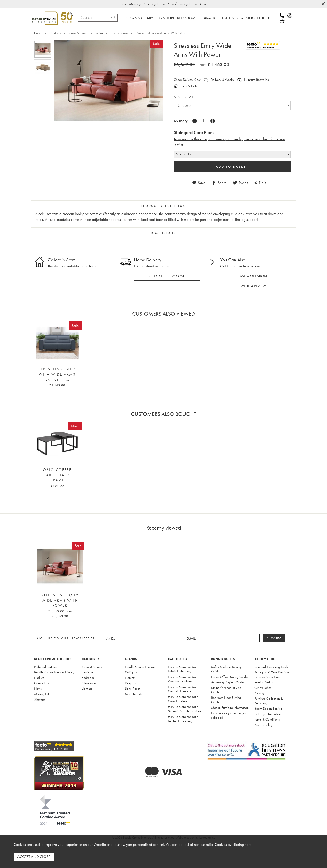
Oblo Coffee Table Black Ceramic (57, 474)
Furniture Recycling (253, 80)
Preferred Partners (46, 666)
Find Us (39, 677)
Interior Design (264, 681)
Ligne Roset (132, 688)
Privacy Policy (264, 724)
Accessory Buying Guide (227, 681)
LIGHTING (229, 18)
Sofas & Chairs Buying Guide (226, 668)
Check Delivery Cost (187, 80)
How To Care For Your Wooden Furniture (183, 678)
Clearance (89, 682)
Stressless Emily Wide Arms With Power (60, 600)
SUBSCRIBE (275, 638)
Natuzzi (130, 677)
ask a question (253, 276)
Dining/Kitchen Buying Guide (226, 689)
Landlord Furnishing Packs (271, 666)
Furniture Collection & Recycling (269, 700)
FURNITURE (165, 18)
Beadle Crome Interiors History (54, 671)
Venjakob (131, 682)
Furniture (87, 671)
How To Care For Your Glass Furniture (183, 698)
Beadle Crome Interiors (140, 666)
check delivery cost (167, 276)
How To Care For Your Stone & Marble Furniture (185, 708)
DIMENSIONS (164, 232)
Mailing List (41, 693)
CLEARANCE (208, 18)
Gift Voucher (263, 687)
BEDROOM (186, 18)
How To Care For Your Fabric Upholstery (183, 668)
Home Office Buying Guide (229, 676)
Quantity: (181, 121)
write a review (253, 285)
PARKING (247, 18)
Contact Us (41, 682)
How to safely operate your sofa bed (229, 714)
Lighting (87, 688)
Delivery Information (268, 713)
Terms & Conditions (267, 718)
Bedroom (88, 677)
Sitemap (39, 699)
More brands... (135, 693)
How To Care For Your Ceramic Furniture (183, 688)
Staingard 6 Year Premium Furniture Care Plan (272, 674)
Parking (259, 692)
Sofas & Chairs (92, 666)
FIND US (264, 18)
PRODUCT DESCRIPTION (163, 205)
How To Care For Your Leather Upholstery (183, 718)
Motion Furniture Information (230, 707)
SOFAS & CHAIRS (140, 18)
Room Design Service (268, 708)
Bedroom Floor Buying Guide (226, 699)
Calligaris (131, 671)
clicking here (242, 846)
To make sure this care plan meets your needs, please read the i (221, 139)
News (38, 688)
